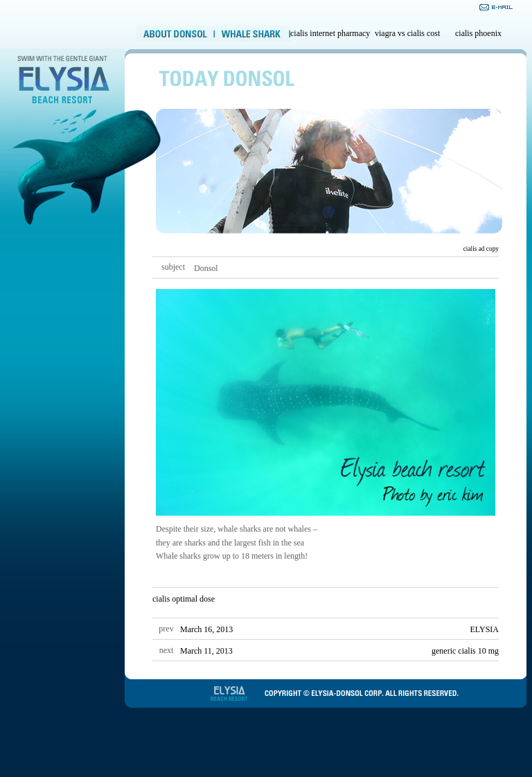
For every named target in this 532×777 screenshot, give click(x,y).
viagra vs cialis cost (407, 33)
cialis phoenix (478, 33)
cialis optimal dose (184, 599)
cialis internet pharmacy (330, 33)
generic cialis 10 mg (465, 651)
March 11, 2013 (206, 651)
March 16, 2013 (206, 629)
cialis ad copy (481, 249)
